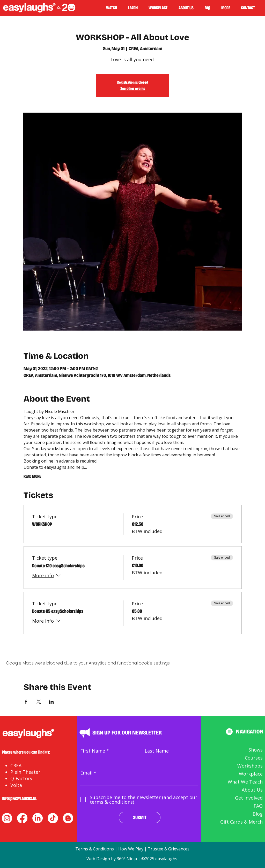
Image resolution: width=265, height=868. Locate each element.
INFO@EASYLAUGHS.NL (19, 799)
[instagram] (7, 818)
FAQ (258, 806)
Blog (258, 814)
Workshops (250, 766)
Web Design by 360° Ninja (112, 859)
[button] (135, 8)
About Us (252, 790)
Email (86, 773)
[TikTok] (53, 818)
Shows (256, 750)
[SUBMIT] (140, 818)
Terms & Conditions (95, 849)
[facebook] (22, 818)
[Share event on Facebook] (26, 702)
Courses (254, 758)
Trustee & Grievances (169, 849)
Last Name (157, 751)
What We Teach (245, 782)
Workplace (251, 774)
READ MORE (32, 476)
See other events (133, 88)
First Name (93, 751)
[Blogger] (68, 818)
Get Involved (249, 798)
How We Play (131, 849)
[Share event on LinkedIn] (51, 702)
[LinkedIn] (38, 818)
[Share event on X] (39, 702)
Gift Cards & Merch (241, 822)
